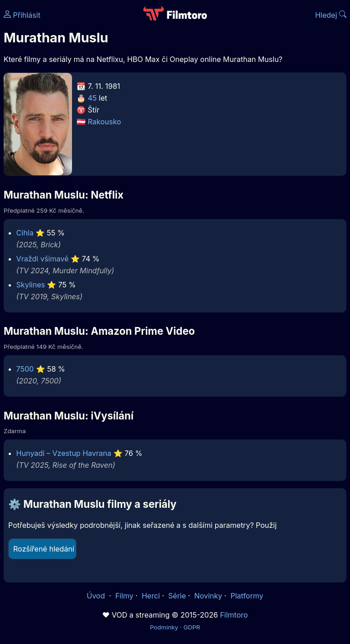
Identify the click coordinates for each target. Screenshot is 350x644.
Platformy (247, 596)
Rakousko (105, 122)
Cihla (25, 233)
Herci (151, 596)
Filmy (124, 596)
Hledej (331, 15)
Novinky (208, 596)
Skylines (31, 285)
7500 (25, 369)
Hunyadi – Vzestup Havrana (64, 453)
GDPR (192, 627)
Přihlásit (22, 15)
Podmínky (164, 627)
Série (177, 596)
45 (93, 98)
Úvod (97, 596)
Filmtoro (234, 615)
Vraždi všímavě (43, 259)
